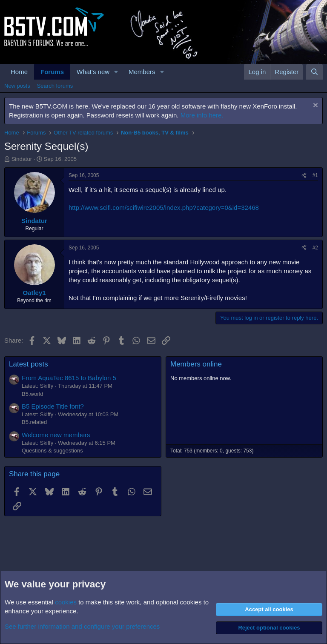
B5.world (33, 394)
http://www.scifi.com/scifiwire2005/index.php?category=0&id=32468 (164, 208)
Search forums (55, 86)
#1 (315, 175)
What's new (93, 72)
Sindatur (22, 159)
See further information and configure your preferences (82, 626)
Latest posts (29, 364)
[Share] (304, 176)
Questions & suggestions (52, 451)
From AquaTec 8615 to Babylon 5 (69, 378)
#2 (315, 248)
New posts (17, 86)
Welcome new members (56, 435)
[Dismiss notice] (314, 106)
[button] (116, 72)
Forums (52, 72)
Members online (196, 364)
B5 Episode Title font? (53, 406)
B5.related (34, 422)
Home (19, 72)
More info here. (202, 115)
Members (142, 72)
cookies (66, 602)
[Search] (314, 72)
